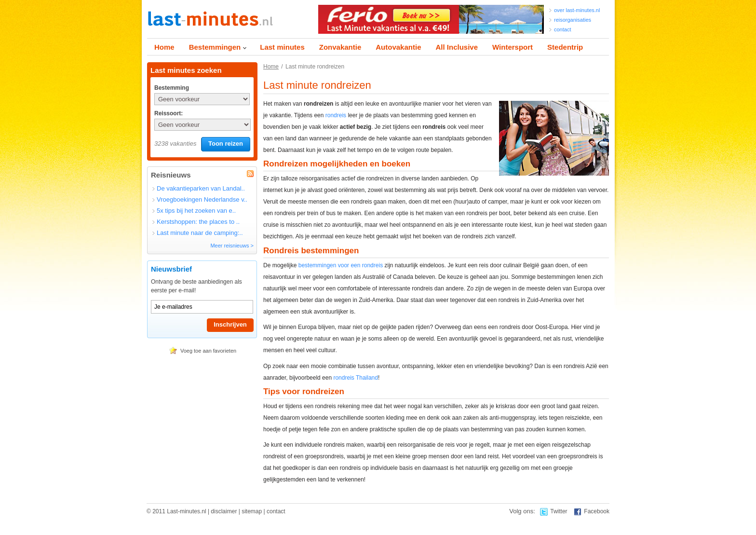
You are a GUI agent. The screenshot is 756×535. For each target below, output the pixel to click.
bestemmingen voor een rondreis (341, 265)
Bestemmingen (215, 47)
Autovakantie (398, 47)
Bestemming (171, 88)
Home (164, 47)
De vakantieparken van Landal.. (201, 188)
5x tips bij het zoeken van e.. (196, 211)
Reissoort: (169, 113)
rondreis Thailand (356, 378)
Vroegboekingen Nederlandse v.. (202, 199)
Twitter (559, 511)
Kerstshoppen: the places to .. (198, 222)
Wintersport (513, 47)
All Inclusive (457, 47)
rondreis (336, 115)
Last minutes (282, 47)
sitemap (252, 511)
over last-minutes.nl (577, 10)
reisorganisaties (573, 20)
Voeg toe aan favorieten (208, 351)
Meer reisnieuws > (232, 246)
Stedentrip (565, 47)
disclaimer (224, 511)
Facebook (597, 511)
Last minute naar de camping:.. (200, 233)
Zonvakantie (340, 47)
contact (562, 29)
